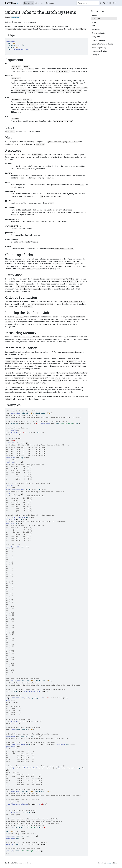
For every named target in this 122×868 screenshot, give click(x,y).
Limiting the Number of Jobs (102, 44)
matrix (34, 692)
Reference (29, 3)
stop (57, 424)
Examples (96, 55)
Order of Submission (99, 40)
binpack (29, 269)
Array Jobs (96, 37)
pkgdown (110, 863)
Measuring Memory (99, 48)
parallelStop (72, 361)
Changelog (39, 3)
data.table (29, 69)
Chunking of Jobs (98, 33)
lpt (38, 269)
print (8, 700)
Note (94, 26)
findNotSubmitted (63, 71)
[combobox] (88, 3)
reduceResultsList (13, 29)
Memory (51, 203)
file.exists (46, 424)
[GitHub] (101, 3)
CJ (23, 698)
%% (30, 424)
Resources (96, 30)
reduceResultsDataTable (31, 768)
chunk (23, 269)
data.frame (16, 66)
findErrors (20, 490)
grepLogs (10, 851)
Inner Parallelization (99, 51)
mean (69, 768)
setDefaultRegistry (64, 121)
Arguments (96, 19)
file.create (11, 485)
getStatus (82, 29)
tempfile (14, 430)
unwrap (14, 747)
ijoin (14, 745)
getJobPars (61, 745)
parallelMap (76, 366)
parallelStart (11, 361)
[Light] (114, 3)
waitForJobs (38, 27)
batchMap (15, 432)
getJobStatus (22, 745)
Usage (94, 15)
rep (39, 804)
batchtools (11, 3)
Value (94, 22)
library (9, 399)
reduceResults (27, 29)
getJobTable (11, 844)
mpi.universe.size (35, 378)
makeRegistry (16, 413)
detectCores (37, 376)
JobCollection (72, 282)
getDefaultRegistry (20, 49)
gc (65, 337)
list (20, 45)
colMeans (27, 692)
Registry (15, 119)
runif (39, 692)
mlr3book (50, 3)
